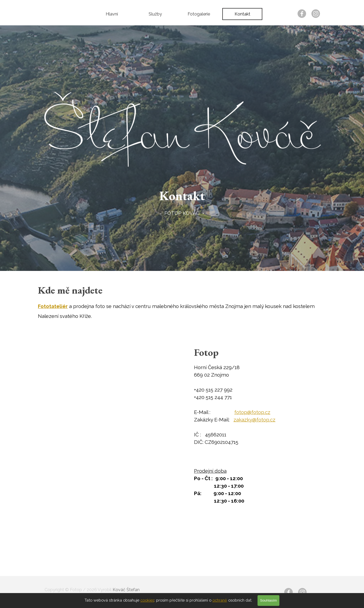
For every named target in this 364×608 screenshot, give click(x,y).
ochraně (220, 600)
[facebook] (302, 14)
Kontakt (242, 14)
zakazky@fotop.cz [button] (254, 420)
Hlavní (112, 14)
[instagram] (316, 14)
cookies (147, 600)
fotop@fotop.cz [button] (252, 412)
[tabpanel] (182, 201)
